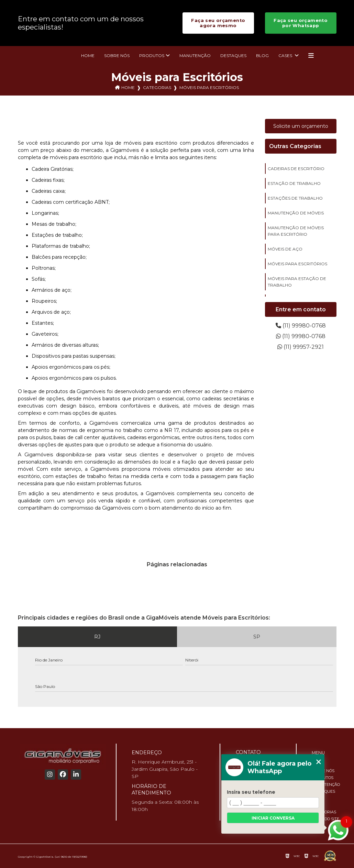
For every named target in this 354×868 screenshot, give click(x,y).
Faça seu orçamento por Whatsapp (301, 23)
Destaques (233, 55)
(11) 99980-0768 (301, 326)
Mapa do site (325, 819)
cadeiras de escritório (296, 169)
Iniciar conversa (273, 818)
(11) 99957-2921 (301, 347)
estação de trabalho (294, 183)
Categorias (157, 87)
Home (88, 55)
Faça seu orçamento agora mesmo (218, 23)
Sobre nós (117, 55)
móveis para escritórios (297, 264)
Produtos (152, 55)
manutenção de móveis (296, 213)
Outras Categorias (295, 146)
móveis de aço (285, 249)
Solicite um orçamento (301, 126)
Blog (262, 55)
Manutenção (195, 55)
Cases (286, 55)
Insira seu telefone (251, 792)
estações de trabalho (295, 198)
